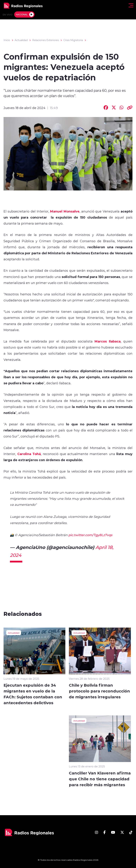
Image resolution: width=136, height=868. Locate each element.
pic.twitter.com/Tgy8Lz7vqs (90, 535)
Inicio (7, 40)
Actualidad (21, 40)
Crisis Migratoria (73, 40)
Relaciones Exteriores (46, 40)
